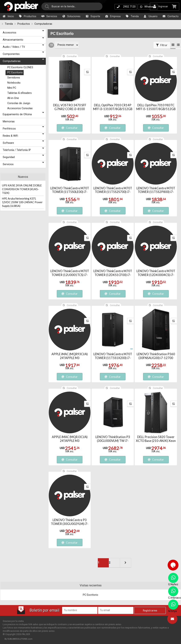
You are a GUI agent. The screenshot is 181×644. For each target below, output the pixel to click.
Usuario (150, 16)
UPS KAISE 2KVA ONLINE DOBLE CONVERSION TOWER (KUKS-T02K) (22, 189)
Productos (27, 16)
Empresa (113, 16)
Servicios (49, 16)
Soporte (93, 16)
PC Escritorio (62, 33)
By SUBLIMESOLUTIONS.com (19, 639)
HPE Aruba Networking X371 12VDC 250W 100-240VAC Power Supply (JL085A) (22, 202)
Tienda (132, 16)
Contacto (170, 16)
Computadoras (43, 24)
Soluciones (71, 16)
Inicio (8, 16)
